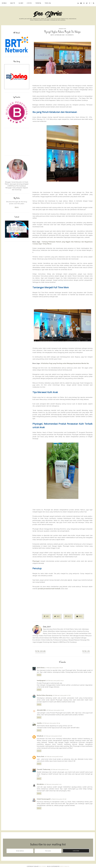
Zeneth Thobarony (44, 769)
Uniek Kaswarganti (44, 798)
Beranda (4, 3)
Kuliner (21, 3)
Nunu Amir (41, 756)
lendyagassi (41, 680)
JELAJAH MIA (41, 709)
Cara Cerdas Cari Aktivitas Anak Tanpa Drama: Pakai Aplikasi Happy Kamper (17, 230)
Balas (39, 674)
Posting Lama (84, 651)
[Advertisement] (17, 142)
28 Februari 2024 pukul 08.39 (51, 722)
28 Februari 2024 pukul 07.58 (55, 709)
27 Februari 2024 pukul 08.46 (54, 667)
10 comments (70, 35)
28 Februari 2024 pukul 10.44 (60, 769)
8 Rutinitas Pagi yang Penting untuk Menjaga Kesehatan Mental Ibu (65, 363)
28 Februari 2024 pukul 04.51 (55, 680)
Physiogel (36, 561)
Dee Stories (43, 866)
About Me (13, 3)
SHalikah (40, 735)
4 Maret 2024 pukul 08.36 (59, 798)
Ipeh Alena (41, 667)
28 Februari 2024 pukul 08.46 (53, 735)
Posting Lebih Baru (42, 651)
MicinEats (40, 783)
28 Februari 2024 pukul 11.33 (53, 783)
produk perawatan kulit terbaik (49, 589)
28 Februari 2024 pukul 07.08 (62, 695)
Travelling (48, 3)
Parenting (38, 3)
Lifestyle (29, 3)
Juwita (39, 722)
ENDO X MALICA (65, 866)
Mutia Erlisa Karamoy (45, 695)
